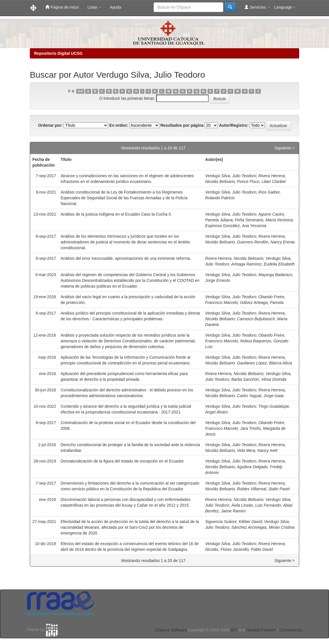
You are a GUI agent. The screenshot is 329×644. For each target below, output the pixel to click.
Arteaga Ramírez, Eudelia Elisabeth (263, 264)
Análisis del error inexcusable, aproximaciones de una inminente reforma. (126, 258)
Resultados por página (182, 125)
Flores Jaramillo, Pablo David (246, 549)
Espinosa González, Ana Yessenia (236, 226)
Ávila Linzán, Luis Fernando (256, 505)
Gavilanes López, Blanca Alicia (265, 363)
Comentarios (291, 630)
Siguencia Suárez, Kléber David (234, 522)
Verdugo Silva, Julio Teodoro (231, 176)
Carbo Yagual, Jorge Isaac (261, 396)
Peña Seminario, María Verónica (264, 220)
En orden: (119, 125)
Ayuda (115, 7)
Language (285, 7)
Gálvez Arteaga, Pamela (262, 303)
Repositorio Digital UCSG (58, 53)
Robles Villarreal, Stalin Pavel (263, 489)
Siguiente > (285, 148)
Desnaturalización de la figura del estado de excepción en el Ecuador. (123, 461)
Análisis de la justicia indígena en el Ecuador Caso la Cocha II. (116, 214)
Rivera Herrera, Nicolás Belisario (234, 258)
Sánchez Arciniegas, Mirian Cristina (263, 527)
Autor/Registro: (234, 125)
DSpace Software (171, 630)
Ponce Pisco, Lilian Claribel (261, 182)
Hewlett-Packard (261, 630)
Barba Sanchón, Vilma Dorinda (259, 379)
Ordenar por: (50, 125)
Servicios (257, 7)
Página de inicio (62, 7)
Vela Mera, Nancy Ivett (257, 450)
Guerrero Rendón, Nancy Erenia (266, 242)
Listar (94, 7)
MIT (234, 630)
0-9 (80, 91)
